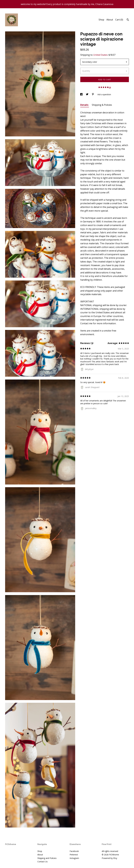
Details (85, 105)
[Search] (128, 20)
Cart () (119, 20)
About (110, 20)
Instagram (74, 858)
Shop (101, 20)
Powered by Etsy (109, 858)
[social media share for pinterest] (93, 94)
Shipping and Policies (47, 858)
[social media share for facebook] (82, 94)
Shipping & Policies (102, 105)
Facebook (74, 851)
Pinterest (74, 855)
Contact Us (42, 862)
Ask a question (104, 94)
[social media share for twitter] (87, 94)
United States (100, 55)
